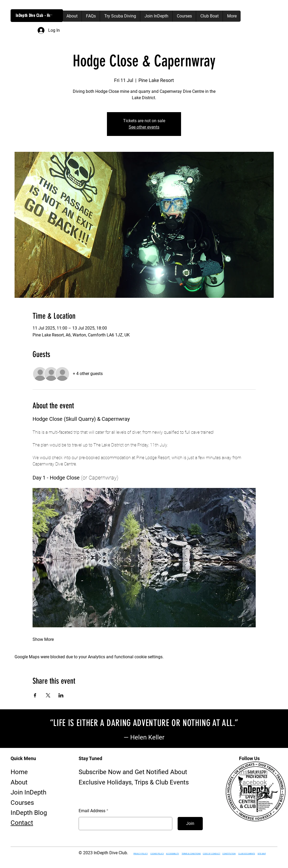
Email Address (92, 811)
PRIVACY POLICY (141, 854)
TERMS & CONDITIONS (191, 854)
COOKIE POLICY (157, 854)
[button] (54, 16)
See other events (144, 127)
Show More (43, 639)
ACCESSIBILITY (172, 854)
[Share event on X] (48, 695)
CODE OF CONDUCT (211, 854)
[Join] (190, 824)
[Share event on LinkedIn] (61, 695)
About (19, 782)
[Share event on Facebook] (35, 695)
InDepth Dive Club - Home (36, 15)
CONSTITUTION (229, 854)
